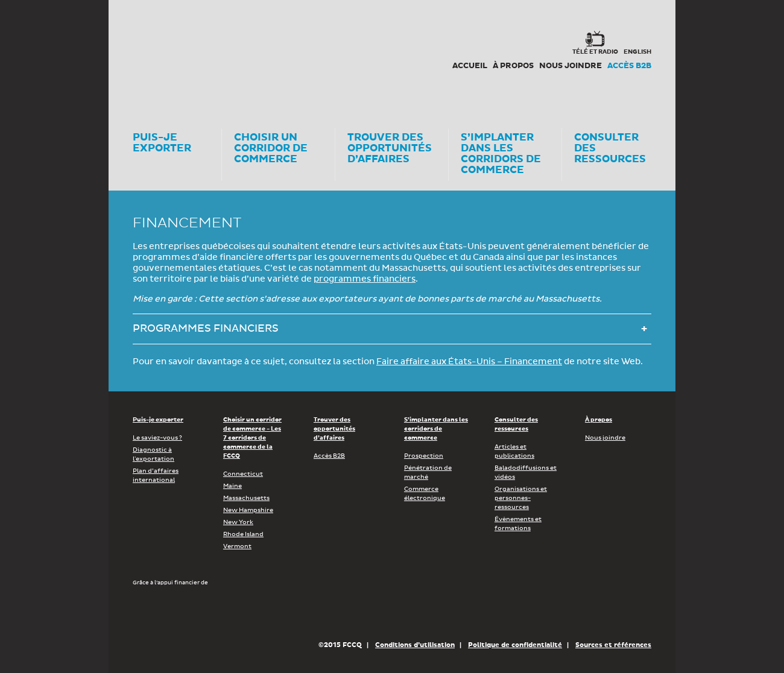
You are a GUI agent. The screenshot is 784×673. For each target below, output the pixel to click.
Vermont (237, 546)
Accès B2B (629, 66)
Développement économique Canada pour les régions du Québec (201, 613)
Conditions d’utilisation (415, 645)
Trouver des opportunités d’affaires (334, 429)
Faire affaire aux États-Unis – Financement (469, 362)
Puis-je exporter (158, 420)
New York (238, 522)
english (637, 52)
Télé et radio (595, 52)
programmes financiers (365, 279)
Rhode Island (243, 534)
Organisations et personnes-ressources (521, 498)
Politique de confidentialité (515, 645)
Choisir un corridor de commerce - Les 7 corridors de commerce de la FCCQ (252, 438)
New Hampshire (248, 510)
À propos (513, 66)
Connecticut (243, 474)
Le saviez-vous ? (157, 438)
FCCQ (300, 54)
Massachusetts (246, 498)
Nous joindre (571, 66)
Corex (179, 54)
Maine (232, 486)
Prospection (424, 456)
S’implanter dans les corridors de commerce (436, 429)
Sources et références (613, 645)
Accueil (470, 66)
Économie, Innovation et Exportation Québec (356, 613)
